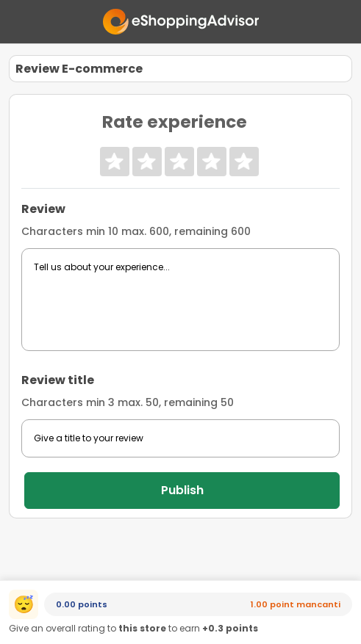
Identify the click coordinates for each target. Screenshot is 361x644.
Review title (58, 380)
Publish (182, 490)
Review (43, 209)
